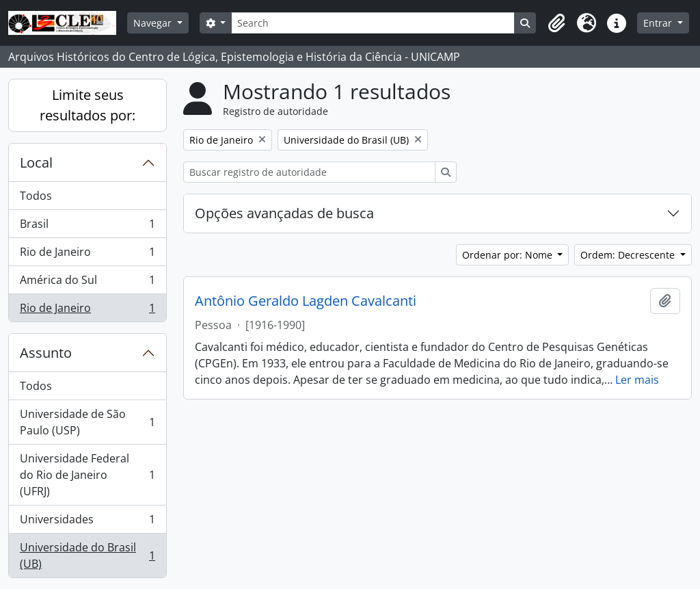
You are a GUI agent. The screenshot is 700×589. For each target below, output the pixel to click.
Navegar (154, 23)
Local (36, 162)
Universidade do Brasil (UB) (87, 555)
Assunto (46, 353)
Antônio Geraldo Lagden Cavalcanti (306, 301)
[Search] (373, 23)
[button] (556, 23)
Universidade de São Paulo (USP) (87, 422)
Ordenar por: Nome (509, 255)
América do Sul (87, 283)
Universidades (87, 522)
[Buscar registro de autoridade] (309, 172)
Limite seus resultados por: (87, 105)
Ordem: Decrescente (629, 255)
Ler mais (637, 380)
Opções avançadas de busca (284, 213)
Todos (36, 196)
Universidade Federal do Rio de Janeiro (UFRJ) (87, 475)
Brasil (87, 227)
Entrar (659, 23)
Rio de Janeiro (87, 255)
